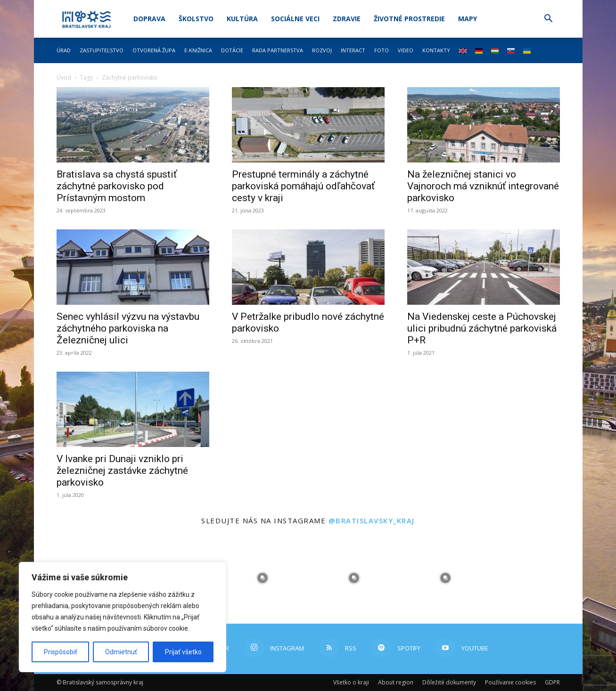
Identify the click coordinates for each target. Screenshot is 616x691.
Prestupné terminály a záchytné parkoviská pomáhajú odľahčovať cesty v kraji (303, 186)
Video (406, 50)
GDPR (552, 682)
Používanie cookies (510, 682)
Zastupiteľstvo (102, 50)
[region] (123, 617)
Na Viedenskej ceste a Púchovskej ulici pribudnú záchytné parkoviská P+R (482, 328)
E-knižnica (198, 50)
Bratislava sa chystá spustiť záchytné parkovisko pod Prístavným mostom (117, 186)
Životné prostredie (409, 19)
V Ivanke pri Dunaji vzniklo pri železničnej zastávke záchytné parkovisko (122, 471)
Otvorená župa (154, 50)
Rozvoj (322, 50)
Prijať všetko (183, 652)
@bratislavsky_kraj (372, 520)
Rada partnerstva (278, 50)
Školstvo (196, 19)
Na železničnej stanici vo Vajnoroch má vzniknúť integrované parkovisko (483, 186)
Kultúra (242, 19)
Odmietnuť (121, 652)
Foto (382, 50)
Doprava (149, 19)
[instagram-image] (263, 578)
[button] (549, 20)
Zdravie (347, 19)
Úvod (64, 77)
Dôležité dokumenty (449, 682)
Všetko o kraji (351, 682)
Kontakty (436, 50)
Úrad (64, 50)
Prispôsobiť (61, 652)
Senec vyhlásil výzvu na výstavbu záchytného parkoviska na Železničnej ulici (128, 328)
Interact (353, 50)
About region (396, 682)
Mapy (468, 19)
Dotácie (232, 50)
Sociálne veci (295, 19)
